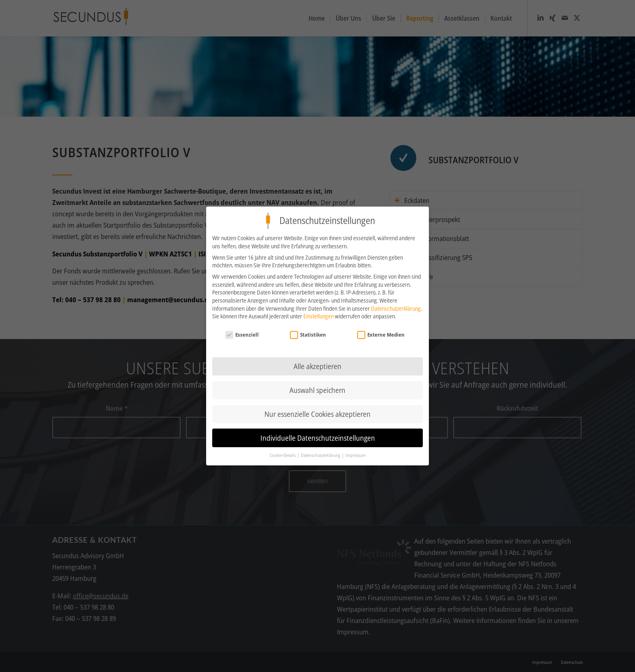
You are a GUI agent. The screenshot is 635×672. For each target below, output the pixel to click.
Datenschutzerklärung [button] (321, 454)
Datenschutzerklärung (396, 307)
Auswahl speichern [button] (317, 388)
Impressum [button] (356, 454)
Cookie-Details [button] (283, 454)
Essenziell (242, 333)
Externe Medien (381, 333)
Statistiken (308, 333)
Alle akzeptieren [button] (317, 365)
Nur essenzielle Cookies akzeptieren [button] (317, 412)
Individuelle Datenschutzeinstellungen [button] (318, 436)
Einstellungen (319, 315)
